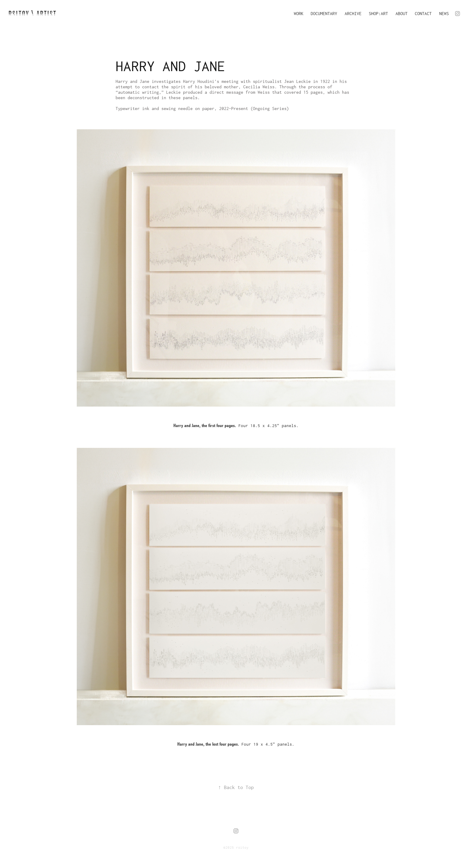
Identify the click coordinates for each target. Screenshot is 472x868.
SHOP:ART (378, 13)
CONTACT (423, 13)
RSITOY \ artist (33, 14)
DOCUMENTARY (324, 13)
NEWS (444, 13)
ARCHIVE (353, 13)
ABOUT (402, 13)
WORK (299, 13)
